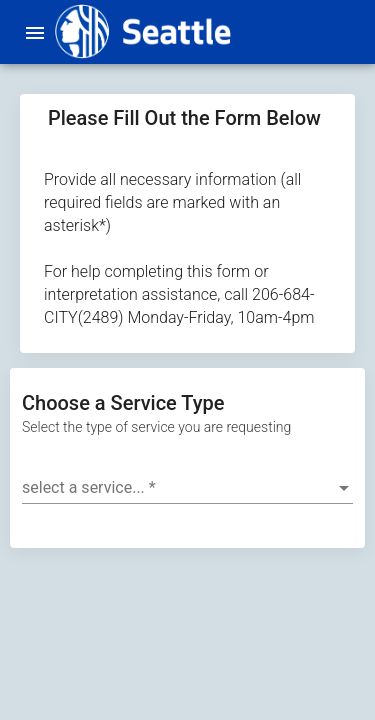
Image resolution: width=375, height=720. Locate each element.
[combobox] (187, 488)
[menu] (35, 32)
